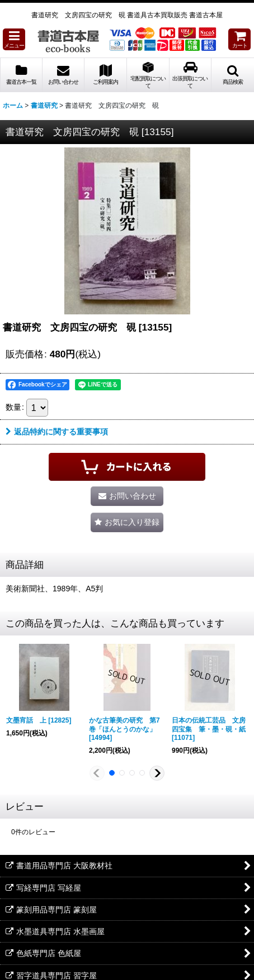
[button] (14, 39)
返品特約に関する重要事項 (57, 432)
